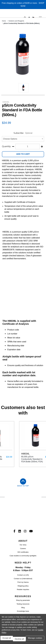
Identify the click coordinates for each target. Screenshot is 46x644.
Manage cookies (35, 638)
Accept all (7, 638)
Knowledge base (23, 574)
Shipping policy (23, 548)
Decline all (19, 639)
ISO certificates (23, 515)
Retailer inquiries (23, 552)
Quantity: (7, 146)
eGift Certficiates (23, 596)
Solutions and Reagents (16, 21)
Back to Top (23, 460)
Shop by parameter (23, 563)
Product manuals (23, 588)
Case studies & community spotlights (23, 518)
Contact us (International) (23, 541)
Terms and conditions (13, 612)
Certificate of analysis (23, 581)
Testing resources (23, 567)
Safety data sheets (23, 585)
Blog (23, 570)
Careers (23, 511)
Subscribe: (23, 133)
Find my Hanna (23, 545)
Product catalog (23, 592)
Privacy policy (35, 612)
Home (4, 21)
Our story (23, 508)
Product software (23, 577)
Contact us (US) (23, 538)
